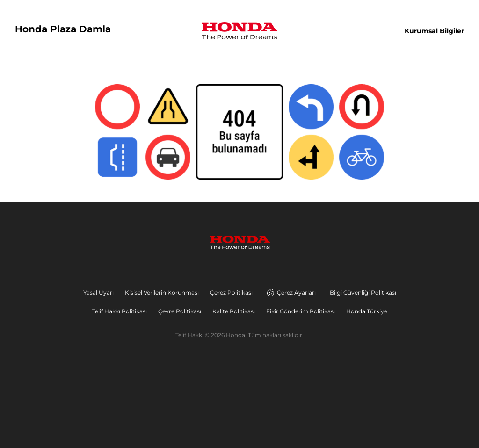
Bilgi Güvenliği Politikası (363, 293)
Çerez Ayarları (291, 293)
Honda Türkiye (367, 311)
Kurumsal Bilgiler (434, 31)
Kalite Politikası (234, 311)
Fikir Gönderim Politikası (301, 311)
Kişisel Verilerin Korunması (162, 293)
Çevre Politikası (180, 311)
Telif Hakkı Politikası (120, 311)
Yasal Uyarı (98, 293)
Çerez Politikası (231, 293)
